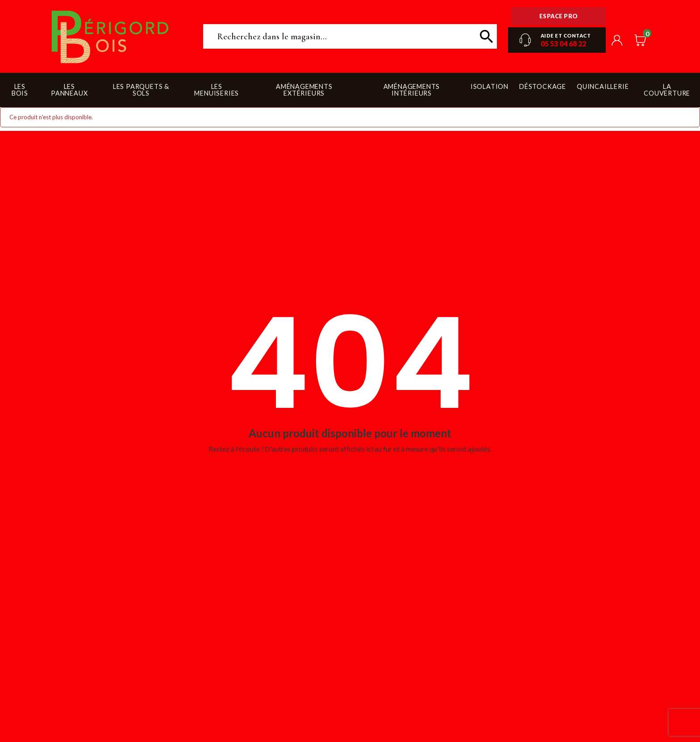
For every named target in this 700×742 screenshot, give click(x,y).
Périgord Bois (110, 36)
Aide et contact (566, 36)
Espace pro (559, 16)
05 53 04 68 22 (563, 44)
